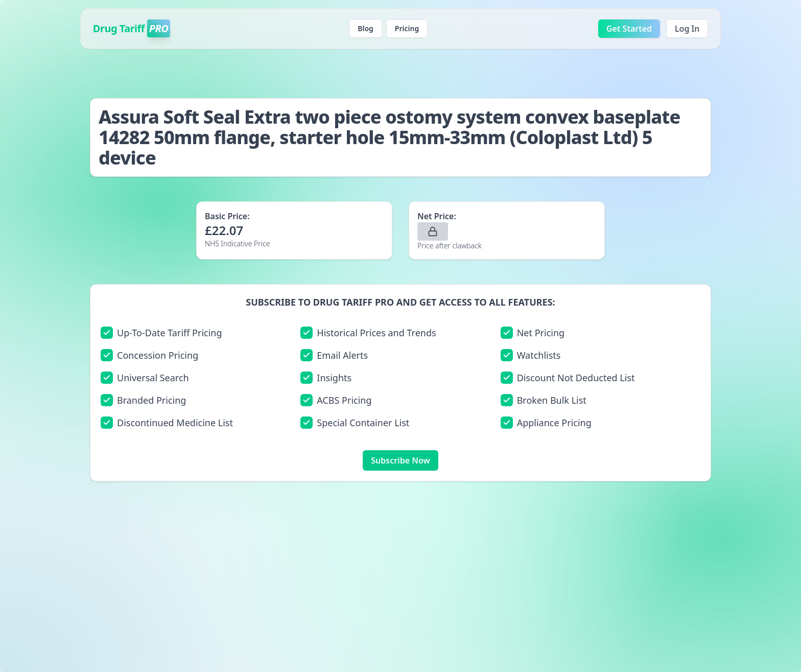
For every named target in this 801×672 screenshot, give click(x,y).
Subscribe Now (400, 460)
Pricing (407, 28)
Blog (366, 28)
